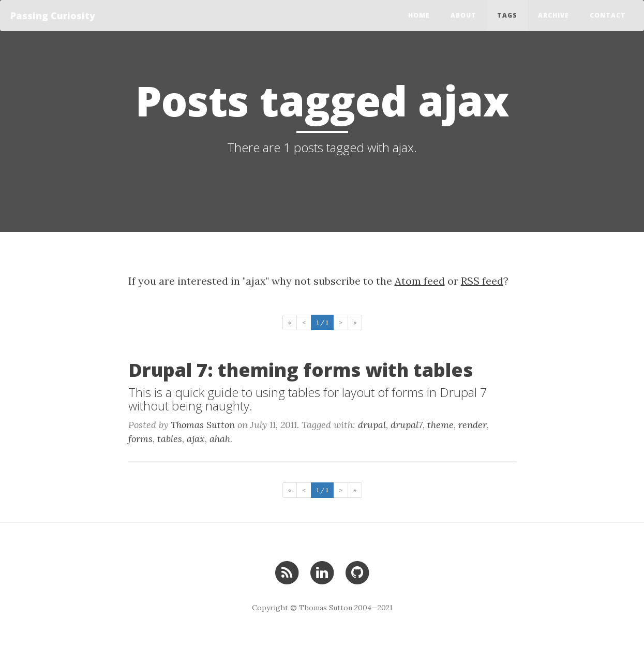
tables (170, 439)
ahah (220, 439)
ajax (196, 439)
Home (419, 15)
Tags (507, 15)
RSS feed (482, 281)
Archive (553, 15)
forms (140, 439)
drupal (372, 425)
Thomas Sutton (203, 425)
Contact (608, 15)
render (473, 425)
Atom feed (420, 281)
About (463, 15)
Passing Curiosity (53, 16)
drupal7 (407, 425)
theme (440, 425)
